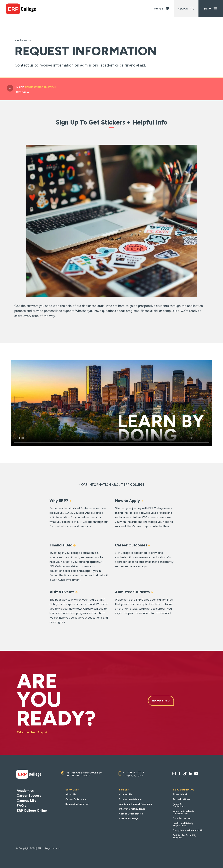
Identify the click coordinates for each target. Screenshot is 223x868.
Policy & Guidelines (179, 805)
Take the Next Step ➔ (32, 732)
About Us (71, 794)
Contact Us (126, 794)
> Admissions (23, 40)
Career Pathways (129, 819)
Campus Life (27, 800)
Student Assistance (130, 799)
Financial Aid (180, 794)
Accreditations (181, 799)
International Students (132, 809)
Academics (25, 790)
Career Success (29, 795)
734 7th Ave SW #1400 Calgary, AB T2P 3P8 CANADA (84, 774)
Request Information (77, 804)
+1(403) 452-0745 (133, 773)
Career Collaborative (131, 814)
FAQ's (21, 805)
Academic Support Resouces (135, 804)
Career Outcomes (76, 799)
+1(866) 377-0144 (133, 776)
